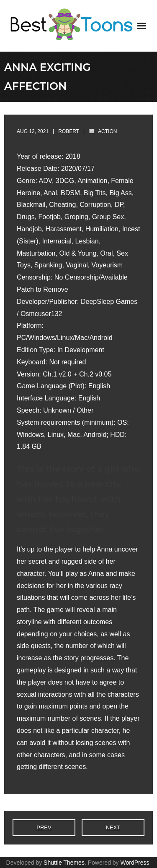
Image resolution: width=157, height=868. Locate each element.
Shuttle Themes (64, 863)
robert (69, 131)
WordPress (135, 863)
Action (107, 131)
